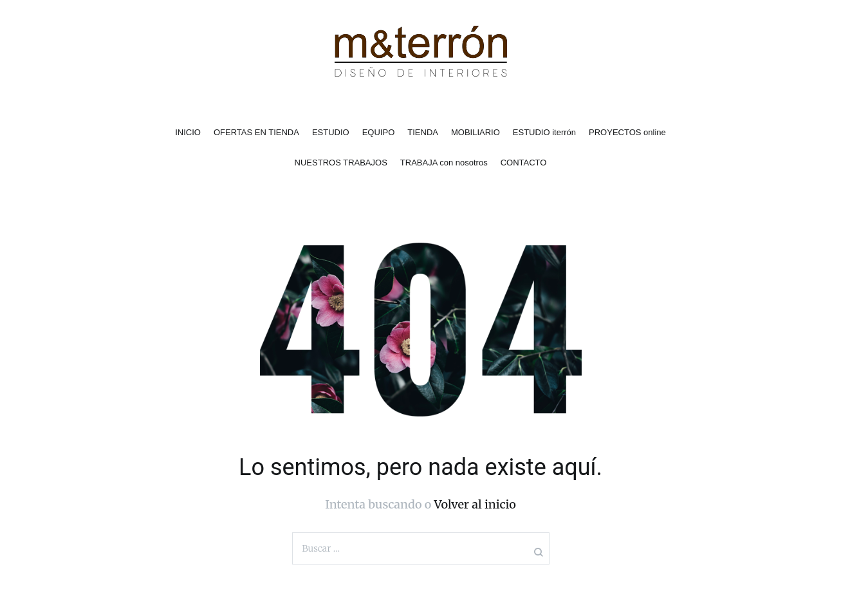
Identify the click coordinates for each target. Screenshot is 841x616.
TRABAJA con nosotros (444, 163)
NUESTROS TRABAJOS (341, 163)
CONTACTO (524, 163)
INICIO (188, 132)
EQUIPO (379, 132)
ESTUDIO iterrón (544, 132)
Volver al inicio (475, 504)
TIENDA (423, 132)
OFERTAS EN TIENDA (256, 132)
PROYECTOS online (627, 132)
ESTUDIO (331, 132)
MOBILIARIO (476, 132)
